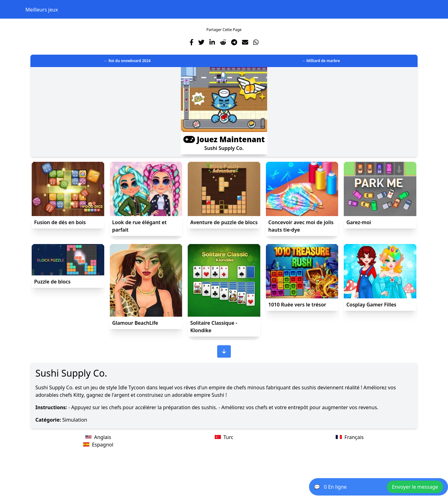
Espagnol (98, 445)
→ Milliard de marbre (321, 61)
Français (350, 437)
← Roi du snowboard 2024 (127, 61)
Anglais (98, 437)
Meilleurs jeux (42, 10)
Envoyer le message (415, 487)
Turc (224, 437)
